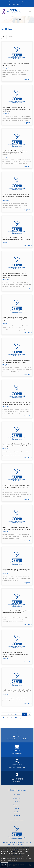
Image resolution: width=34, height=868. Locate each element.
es (29, 2)
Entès (4, 864)
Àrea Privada (9, 2)
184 (16, 717)
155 (16, 714)
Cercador (17, 819)
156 (20, 714)
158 (29, 714)
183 (11, 717)
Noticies (17, 808)
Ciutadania (17, 812)
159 (4, 717)
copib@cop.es (22, 5)
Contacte (17, 815)
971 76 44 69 (11, 5)
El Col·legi (17, 794)
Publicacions (17, 805)
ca (26, 2)
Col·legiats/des (17, 798)
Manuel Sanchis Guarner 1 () (17, 842)
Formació (17, 801)
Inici (13, 19)
